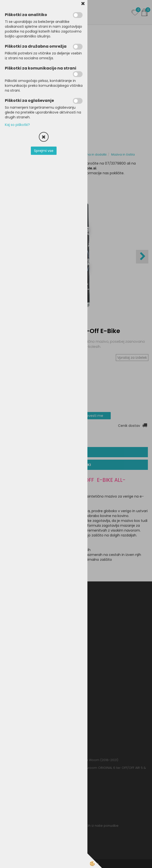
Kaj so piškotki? (17, 125)
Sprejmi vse (44, 151)
